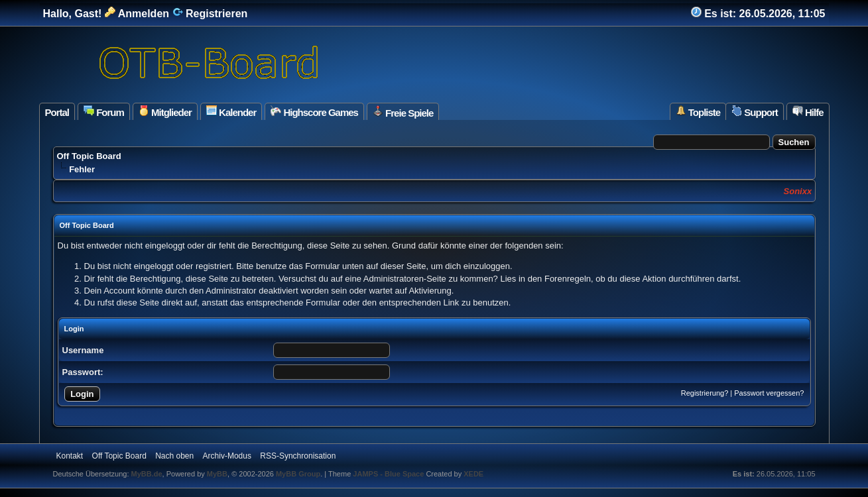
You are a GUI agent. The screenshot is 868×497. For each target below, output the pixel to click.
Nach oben (174, 456)
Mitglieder (165, 112)
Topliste (698, 112)
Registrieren (210, 14)
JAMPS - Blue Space (389, 474)
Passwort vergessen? (769, 393)
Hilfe (808, 112)
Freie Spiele (403, 112)
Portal (57, 112)
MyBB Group (298, 474)
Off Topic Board (89, 156)
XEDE (473, 474)
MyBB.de (147, 474)
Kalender (231, 112)
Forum (104, 112)
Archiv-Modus (227, 456)
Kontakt (70, 456)
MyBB (217, 474)
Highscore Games (314, 112)
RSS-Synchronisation (298, 456)
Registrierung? (705, 393)
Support (755, 112)
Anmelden (137, 14)
